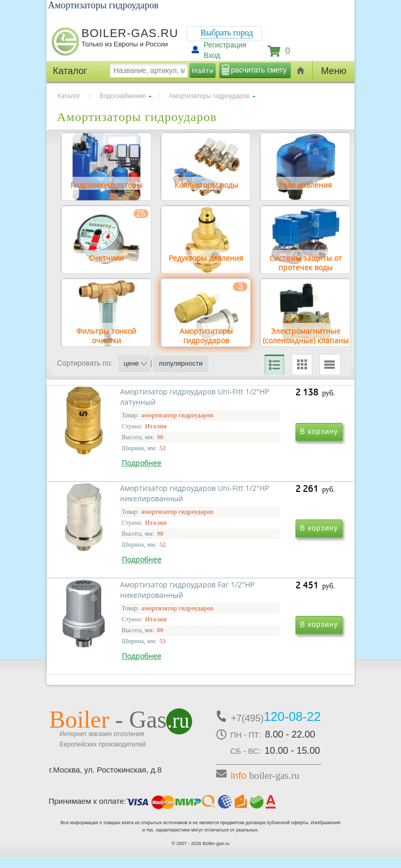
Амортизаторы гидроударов (209, 96)
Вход (212, 55)
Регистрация (225, 45)
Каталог (69, 96)
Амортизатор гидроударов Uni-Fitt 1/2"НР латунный (123, 498)
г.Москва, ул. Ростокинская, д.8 (105, 781)
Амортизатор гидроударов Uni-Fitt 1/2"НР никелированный (265, 504)
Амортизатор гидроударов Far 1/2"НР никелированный (129, 649)
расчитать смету (258, 70)
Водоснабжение (123, 96)
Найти (203, 71)
